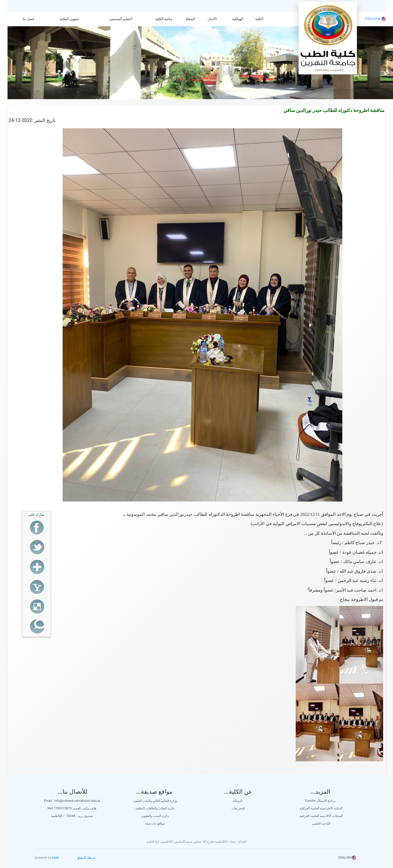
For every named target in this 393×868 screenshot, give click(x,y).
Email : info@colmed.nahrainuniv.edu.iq (72, 801)
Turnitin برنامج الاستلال (321, 801)
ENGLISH (376, 19)
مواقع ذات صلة (155, 824)
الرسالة (238, 801)
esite (56, 858)
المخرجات (238, 808)
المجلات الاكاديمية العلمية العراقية (321, 816)
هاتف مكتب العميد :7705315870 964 (72, 808)
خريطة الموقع (87, 858)
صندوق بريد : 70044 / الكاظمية (72, 816)
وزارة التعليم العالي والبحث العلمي (155, 801)
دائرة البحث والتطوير (155, 816)
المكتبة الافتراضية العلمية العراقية (321, 808)
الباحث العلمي (321, 824)
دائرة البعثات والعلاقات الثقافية (155, 808)
